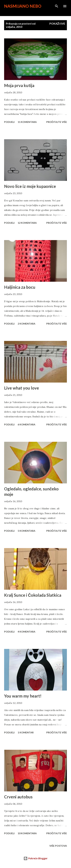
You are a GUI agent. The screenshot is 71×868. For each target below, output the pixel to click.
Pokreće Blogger (35, 858)
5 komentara (26, 531)
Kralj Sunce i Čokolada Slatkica (33, 595)
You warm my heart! (23, 696)
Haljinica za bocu (20, 287)
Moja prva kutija (19, 85)
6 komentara (26, 424)
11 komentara (27, 122)
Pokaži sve (57, 23)
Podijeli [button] (9, 122)
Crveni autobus (18, 797)
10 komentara (27, 833)
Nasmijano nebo (23, 6)
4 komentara (26, 632)
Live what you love (22, 388)
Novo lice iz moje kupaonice (30, 186)
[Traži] (57, 6)
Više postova (58, 846)
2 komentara (26, 324)
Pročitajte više (57, 122)
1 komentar (26, 732)
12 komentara (27, 223)
